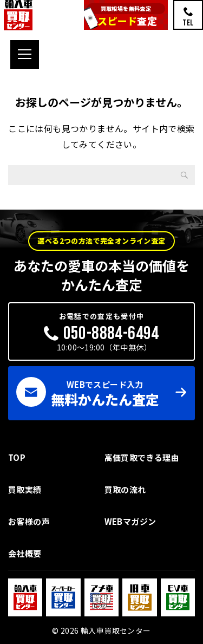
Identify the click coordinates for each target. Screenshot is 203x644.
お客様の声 (29, 521)
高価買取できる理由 (142, 457)
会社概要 (25, 553)
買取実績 (25, 489)
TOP (17, 457)
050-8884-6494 (111, 333)
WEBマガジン (130, 521)
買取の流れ (125, 489)
